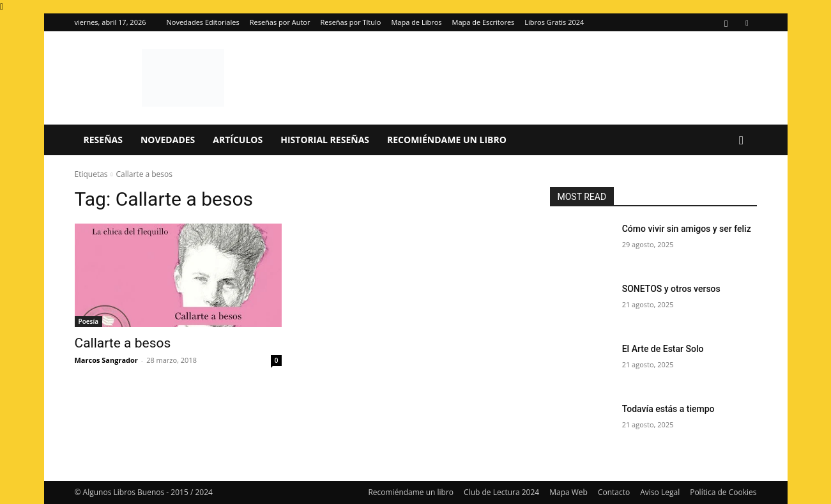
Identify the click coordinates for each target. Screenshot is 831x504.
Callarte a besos (123, 343)
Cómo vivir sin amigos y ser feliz (687, 229)
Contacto (614, 492)
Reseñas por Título (350, 22)
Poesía (88, 321)
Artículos (238, 140)
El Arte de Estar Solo (663, 349)
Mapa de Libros (416, 22)
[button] (742, 141)
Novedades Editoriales (203, 22)
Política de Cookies (723, 492)
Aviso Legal (660, 492)
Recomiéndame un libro (447, 140)
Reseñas (103, 140)
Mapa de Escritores (484, 22)
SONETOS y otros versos (671, 289)
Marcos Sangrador (106, 360)
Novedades (168, 140)
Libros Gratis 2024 (554, 22)
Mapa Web (568, 492)
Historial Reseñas (325, 140)
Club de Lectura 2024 (501, 492)
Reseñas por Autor (280, 22)
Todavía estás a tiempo (668, 409)
